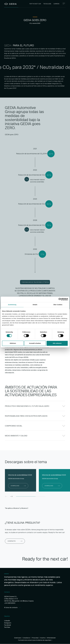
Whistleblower (51, 638)
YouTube (7, 627)
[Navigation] (64, 4)
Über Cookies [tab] (58, 305)
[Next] (11, 496)
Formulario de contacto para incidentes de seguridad (34, 640)
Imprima (43, 638)
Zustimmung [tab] (12, 305)
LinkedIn (7, 621)
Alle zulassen (57, 343)
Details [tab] (35, 305)
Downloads (18, 638)
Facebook (8, 625)
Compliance (26, 638)
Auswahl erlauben (35, 343)
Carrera (56, 4)
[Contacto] (15, 541)
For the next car (35, 4)
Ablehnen (13, 343)
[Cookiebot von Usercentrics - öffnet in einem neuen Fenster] (60, 299)
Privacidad (35, 638)
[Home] (10, 4)
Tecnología (47, 4)
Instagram (8, 623)
